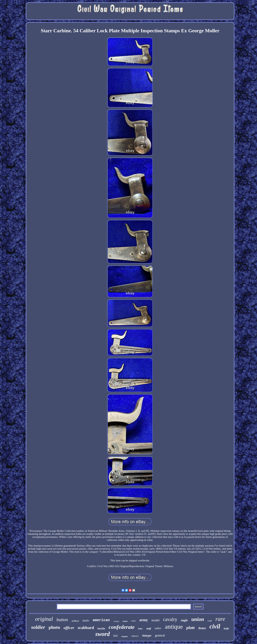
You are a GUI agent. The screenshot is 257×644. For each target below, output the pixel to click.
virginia (124, 636)
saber (158, 628)
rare (220, 619)
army (144, 620)
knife (226, 629)
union (198, 619)
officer (69, 628)
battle (86, 621)
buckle (101, 628)
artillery (75, 621)
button (62, 620)
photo (54, 627)
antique (174, 627)
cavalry (170, 619)
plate (191, 628)
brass (202, 628)
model (156, 620)
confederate (122, 627)
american (101, 620)
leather (125, 621)
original (44, 619)
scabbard (86, 628)
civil (215, 626)
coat (210, 621)
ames (134, 621)
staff (149, 628)
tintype (147, 636)
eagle (184, 620)
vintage (116, 621)
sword (103, 634)
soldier (38, 627)
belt (115, 636)
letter (140, 629)
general (160, 635)
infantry (135, 636)
